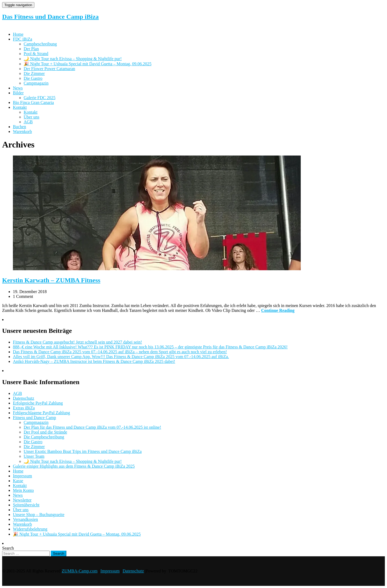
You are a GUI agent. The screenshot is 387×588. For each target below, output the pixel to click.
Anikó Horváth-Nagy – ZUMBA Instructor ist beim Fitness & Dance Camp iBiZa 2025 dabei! (94, 361)
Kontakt (20, 107)
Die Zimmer (34, 73)
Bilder (18, 93)
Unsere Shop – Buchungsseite (39, 515)
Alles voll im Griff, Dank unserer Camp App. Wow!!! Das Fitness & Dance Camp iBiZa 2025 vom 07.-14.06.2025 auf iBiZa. (121, 357)
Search (8, 548)
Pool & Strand (36, 54)
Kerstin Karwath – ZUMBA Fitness (51, 280)
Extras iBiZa (24, 408)
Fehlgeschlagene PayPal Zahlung (41, 413)
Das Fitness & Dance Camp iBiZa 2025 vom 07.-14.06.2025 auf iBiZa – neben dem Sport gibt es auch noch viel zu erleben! (120, 352)
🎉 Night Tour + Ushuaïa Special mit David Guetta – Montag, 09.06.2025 (88, 64)
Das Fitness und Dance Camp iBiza (50, 17)
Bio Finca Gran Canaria (33, 102)
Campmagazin (36, 83)
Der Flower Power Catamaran (49, 69)
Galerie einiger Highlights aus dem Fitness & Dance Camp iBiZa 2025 (74, 466)
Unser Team (34, 456)
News (18, 88)
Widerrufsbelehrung (30, 529)
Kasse (18, 481)
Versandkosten (25, 519)
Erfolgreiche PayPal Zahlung (38, 403)
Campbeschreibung (40, 44)
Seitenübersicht (26, 505)
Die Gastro (33, 78)
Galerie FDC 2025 (40, 98)
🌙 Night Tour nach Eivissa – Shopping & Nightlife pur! (73, 59)
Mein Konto (23, 490)
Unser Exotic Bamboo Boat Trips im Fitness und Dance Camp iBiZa (83, 451)
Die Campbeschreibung (44, 437)
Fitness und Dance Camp (34, 418)
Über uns (31, 117)
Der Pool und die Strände (45, 432)
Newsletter (22, 500)
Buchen (19, 127)
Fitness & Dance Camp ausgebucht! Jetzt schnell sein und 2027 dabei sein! (77, 342)
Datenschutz (24, 398)
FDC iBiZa (23, 39)
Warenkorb (22, 131)
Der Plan (31, 49)
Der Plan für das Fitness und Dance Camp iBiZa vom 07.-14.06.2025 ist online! (92, 427)
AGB (28, 122)
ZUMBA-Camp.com (80, 571)
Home (18, 34)
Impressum (22, 476)
